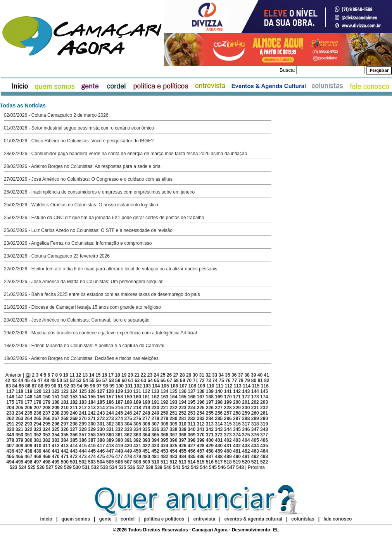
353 (47, 435)
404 (246, 440)
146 (10, 397)
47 (40, 381)
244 (110, 413)
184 (92, 402)
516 (210, 462)
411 (47, 446)
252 (183, 413)
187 (119, 402)
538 (149, 467)
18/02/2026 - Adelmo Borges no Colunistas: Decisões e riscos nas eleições (81, 358)
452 (155, 451)
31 (201, 375)
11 (72, 375)
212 (83, 408)
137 (192, 391)
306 (146, 424)
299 (83, 424)
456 (192, 451)
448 (119, 451)
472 (74, 457)
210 (65, 408)
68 (176, 381)
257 (228, 413)
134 (164, 391)
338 (173, 429)
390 (119, 440)
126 (92, 391)
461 (237, 451)
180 (55, 402)
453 (164, 451)
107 (183, 386)
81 (260, 381)
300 (92, 424)
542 (186, 467)
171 (237, 397)
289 (255, 419)
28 (182, 375)
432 (237, 446)
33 (215, 375)
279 (164, 419)
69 (182, 381)
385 (74, 440)
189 (137, 402)
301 (101, 424)
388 (101, 440)
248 (146, 413)
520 (246, 462)
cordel (128, 519)
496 (28, 462)
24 (156, 375)
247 (137, 413)
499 (55, 462)
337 (164, 429)
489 (228, 457)
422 (146, 446)
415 (83, 446)
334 (137, 429)
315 (228, 424)
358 (92, 435)
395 (164, 440)
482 (164, 457)
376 (255, 435)
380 (28, 440)
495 (19, 462)
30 (195, 375)
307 (155, 424)
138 (200, 391)
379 (19, 440)
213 (92, 408)
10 (66, 375)
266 (47, 419)
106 (174, 386)
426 (183, 446)
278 (155, 419)
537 (140, 467)
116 (265, 386)
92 (66, 386)
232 (264, 408)
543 (195, 467)
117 (10, 391)
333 (128, 429)
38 (247, 375)
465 (10, 457)
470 (55, 457)
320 (10, 429)
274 (119, 419)
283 (200, 419)
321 (19, 429)
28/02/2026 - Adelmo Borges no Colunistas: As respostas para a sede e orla (82, 166)
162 (155, 397)
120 (38, 391)
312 (200, 424)
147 (19, 397)
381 (38, 440)
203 (264, 402)
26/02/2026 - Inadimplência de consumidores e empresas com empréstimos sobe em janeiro (99, 192)
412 (55, 446)
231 (255, 408)
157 (110, 397)
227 (219, 408)
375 (246, 435)
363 (137, 435)
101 (129, 386)
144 (255, 391)
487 (210, 457)
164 (173, 397)
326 (65, 429)
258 (237, 413)
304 (128, 424)
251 (173, 413)
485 (192, 457)
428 (200, 446)
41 (266, 375)
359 (101, 435)
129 (119, 391)
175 (10, 402)
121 (47, 391)
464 (264, 451)
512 (173, 462)
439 (38, 451)
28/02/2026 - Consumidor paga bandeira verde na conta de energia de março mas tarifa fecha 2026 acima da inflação (125, 154)
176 (19, 402)
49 (53, 381)
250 (164, 413)
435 (264, 446)
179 (47, 402)
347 (255, 429)
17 (111, 375)
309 (173, 424)
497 (38, 462)
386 (83, 440)
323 (38, 429)
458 (210, 451)
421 (137, 446)
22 (143, 375)
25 (163, 375)
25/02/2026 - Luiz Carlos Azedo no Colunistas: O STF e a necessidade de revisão (88, 230)
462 (246, 451)
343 (219, 429)
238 (55, 413)
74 (215, 381)
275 (128, 419)
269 (74, 419)
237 (47, 413)
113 (238, 386)
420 (128, 446)
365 (155, 435)
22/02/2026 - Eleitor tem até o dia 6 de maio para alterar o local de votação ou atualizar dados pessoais (111, 269)
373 (228, 435)
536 (131, 467)
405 (255, 440)
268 (65, 419)
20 (130, 375)
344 (228, 429)
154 (83, 397)
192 (164, 402)
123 (65, 391)
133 (155, 391)
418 (110, 446)
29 (189, 375)
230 (246, 408)
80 (254, 381)
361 (119, 435)
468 (38, 457)
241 (83, 413)
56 (98, 381)
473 (83, 457)
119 (28, 391)
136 (183, 391)
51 (66, 381)
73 (208, 381)
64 (150, 381)
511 (164, 462)
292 (19, 424)
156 (101, 397)
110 (211, 386)
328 (83, 429)
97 (99, 386)
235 (28, 413)
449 (128, 451)
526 (41, 467)
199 (228, 402)
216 (119, 408)
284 (210, 419)
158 (119, 397)
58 (111, 381)
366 (164, 435)
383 (55, 440)
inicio (46, 519)
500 (65, 462)
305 (137, 424)
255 (210, 413)
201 (246, 402)
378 (10, 440)
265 (38, 419)
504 (101, 462)
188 (128, 402)
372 (219, 435)
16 (104, 375)
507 (128, 462)
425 (173, 446)
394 (155, 440)
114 (247, 386)
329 (92, 429)
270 (83, 419)
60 (124, 381)
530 (77, 467)
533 (104, 467)
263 (19, 419)
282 (192, 419)
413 (65, 446)
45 (27, 381)
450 (137, 451)
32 (208, 375)
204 (10, 408)
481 (155, 457)
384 (65, 440)
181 (65, 402)
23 (150, 375)
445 (92, 451)
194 (183, 402)
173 (255, 397)
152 (65, 397)
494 (10, 462)
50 (60, 381)
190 (146, 402)
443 (74, 451)
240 (74, 413)
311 (192, 424)
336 (155, 429)
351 (28, 435)
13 (85, 375)
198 (219, 402)
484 (183, 457)
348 (264, 429)
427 (192, 446)
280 (173, 419)
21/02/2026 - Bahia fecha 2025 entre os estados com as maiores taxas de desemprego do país (102, 294)
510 (155, 462)
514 (192, 462)
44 (21, 381)
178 (38, 402)
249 (155, 413)
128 (110, 391)
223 (183, 408)
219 (146, 408)
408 (19, 446)
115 (256, 386)
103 (147, 386)
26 (169, 375)
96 (92, 386)
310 (183, 424)
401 (219, 440)
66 (163, 381)
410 (38, 446)
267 (55, 419)
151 (55, 397)
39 (253, 375)
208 (47, 408)
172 (246, 397)
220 (155, 408)
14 (91, 375)
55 (92, 381)
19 (124, 375)
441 (55, 451)
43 (14, 381)
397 (183, 440)
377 (264, 435)
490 (237, 457)
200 (237, 402)
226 (210, 408)
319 (264, 424)
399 (200, 440)
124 (74, 391)
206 (28, 408)
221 (164, 408)
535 (122, 467)
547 (231, 467)
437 (19, 451)
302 (110, 424)
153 (74, 397)
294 (38, 424)
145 (264, 391)
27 (176, 375)
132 (146, 391)
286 (228, 419)
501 (74, 462)
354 (55, 435)
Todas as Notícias (23, 106)
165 (183, 397)
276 (137, 419)
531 (86, 467)
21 (137, 375)
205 (19, 408)
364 (146, 435)
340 (192, 429)
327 (74, 429)
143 (246, 391)
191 (155, 402)
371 (210, 435)
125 (83, 391)
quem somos (76, 519)
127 (101, 391)
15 (98, 375)
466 (19, 457)
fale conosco (338, 519)
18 (117, 375)
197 (210, 402)
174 (264, 397)
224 (192, 408)
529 (68, 467)
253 (192, 413)
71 (195, 381)
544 (204, 467)
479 (137, 457)
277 (146, 419)
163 (164, 397)
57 (105, 381)
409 (28, 446)
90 (54, 386)
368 (183, 435)
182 (74, 402)
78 (241, 381)
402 (228, 440)
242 (92, 413)
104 (156, 386)
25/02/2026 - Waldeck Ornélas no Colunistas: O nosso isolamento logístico (81, 205)
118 (19, 391)
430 (219, 446)
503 (92, 462)
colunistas (303, 519)
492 (255, 457)
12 (79, 375)
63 (144, 381)
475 (101, 457)
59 (118, 381)
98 (105, 386)
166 (192, 397)
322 (28, 429)
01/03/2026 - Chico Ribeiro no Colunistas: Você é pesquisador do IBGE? (79, 141)
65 (156, 381)
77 (234, 381)
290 (264, 419)
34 (221, 375)
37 (241, 375)
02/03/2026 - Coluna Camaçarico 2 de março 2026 (56, 115)
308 (164, 424)
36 (234, 375)
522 (264, 462)
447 (110, 451)
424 (164, 446)
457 (200, 451)
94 (80, 386)
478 (128, 457)
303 (119, 424)
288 (246, 419)
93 (73, 386)
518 (228, 462)
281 (183, 419)
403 (237, 440)
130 (128, 391)
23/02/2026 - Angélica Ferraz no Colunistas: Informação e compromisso (78, 243)
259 (246, 413)
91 (60, 386)
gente (105, 519)
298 (74, 424)
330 (101, 429)
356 (74, 435)
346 (246, 429)
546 (222, 467)
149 (38, 397)
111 (219, 386)
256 (219, 413)
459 (219, 451)
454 (173, 451)
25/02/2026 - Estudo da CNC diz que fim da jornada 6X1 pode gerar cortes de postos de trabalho (104, 218)
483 (173, 457)
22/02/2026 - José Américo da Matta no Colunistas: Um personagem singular (83, 282)
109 (201, 386)
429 (210, 446)
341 (200, 429)
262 (10, 419)
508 (137, 462)
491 (246, 457)
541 (176, 467)
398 (192, 440)
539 (159, 467)
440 (47, 451)
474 (92, 457)
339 (183, 429)
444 (83, 451)
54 (85, 381)
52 (72, 381)
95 (86, 386)
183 (83, 402)
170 (228, 397)
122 (55, 391)
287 (237, 419)
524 (22, 467)
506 (119, 462)
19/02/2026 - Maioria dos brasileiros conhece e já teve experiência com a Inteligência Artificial (100, 333)
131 (137, 391)
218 (137, 408)
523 (14, 467)
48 (46, 381)
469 (47, 457)
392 (137, 440)
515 (200, 462)
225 (200, 408)
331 (110, 429)
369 (192, 435)
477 (119, 457)
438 (28, 451)
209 (55, 408)
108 (192, 386)
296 (55, 424)
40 (260, 375)
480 (146, 457)
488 (219, 457)
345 (237, 429)
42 (8, 381)
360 (110, 435)
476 (110, 457)
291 (10, 424)
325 (55, 429)
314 (219, 424)
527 (50, 467)
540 (168, 467)
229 (237, 408)
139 (210, 391)
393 (146, 440)
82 (267, 381)
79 (247, 381)
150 (47, 397)
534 (113, 467)
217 (128, 408)
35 (227, 375)
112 (228, 386)
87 (34, 386)
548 (240, 467)
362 (128, 435)
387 (92, 440)
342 (210, 429)
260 (255, 413)
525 (31, 467)
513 (183, 462)
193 (173, 402)
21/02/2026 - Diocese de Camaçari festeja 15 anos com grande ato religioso (82, 307)
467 (28, 457)
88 (41, 386)
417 (101, 446)
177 (28, 402)
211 (74, 408)
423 (155, 446)
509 (146, 462)
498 (47, 462)
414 (74, 446)
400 (210, 440)
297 (65, 424)
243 (101, 413)
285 (219, 419)
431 (228, 446)
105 (165, 386)
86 (28, 386)
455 (183, 451)
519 (237, 462)
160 (137, 397)
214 (101, 408)
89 (47, 386)
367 (173, 435)
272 (101, 419)
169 (219, 397)
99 (112, 386)
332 (119, 429)
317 (246, 424)
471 (65, 457)
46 (34, 381)
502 (83, 462)
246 (128, 413)
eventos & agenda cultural (253, 519)
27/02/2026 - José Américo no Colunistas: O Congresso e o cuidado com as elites (88, 179)
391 (128, 440)
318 (255, 424)
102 (138, 386)
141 (228, 391)
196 (200, 402)
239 (65, 413)
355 (65, 435)
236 (38, 413)
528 (59, 467)
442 (65, 451)
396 (173, 440)
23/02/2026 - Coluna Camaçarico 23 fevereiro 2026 (57, 256)
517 (219, 462)
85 (21, 386)
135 (173, 391)
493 (264, 457)
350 (19, 435)
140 (219, 391)
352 (38, 435)
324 (47, 429)
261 (264, 413)
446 (101, 451)
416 (92, 446)
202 (255, 402)
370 (200, 435)
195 (192, 402)
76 (228, 381)
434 (255, 446)
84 (15, 386)
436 (10, 451)
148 (28, 397)
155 (92, 397)
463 (255, 451)
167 (200, 397)
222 (173, 408)
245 (119, 413)
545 (213, 467)
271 (92, 419)
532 (95, 467)
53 (79, 381)
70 (189, 381)
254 (200, 413)
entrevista (205, 519)
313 (210, 424)
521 (255, 462)
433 (246, 446)
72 (202, 381)
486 (200, 457)
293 (28, 424)
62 (137, 381)
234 (19, 413)
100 (120, 386)
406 (264, 440)
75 (221, 381)
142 (237, 391)
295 (47, 424)
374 (237, 435)
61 (130, 381)
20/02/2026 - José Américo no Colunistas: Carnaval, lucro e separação (77, 320)
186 (110, 402)
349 (10, 435)
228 (228, 408)
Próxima (256, 467)
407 (10, 446)
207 (38, 408)
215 (110, 408)
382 (47, 440)
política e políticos (164, 519)
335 (146, 429)
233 (10, 413)
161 (146, 397)
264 (28, 419)
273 (110, 419)
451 (146, 451)
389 (110, 440)
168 (210, 397)
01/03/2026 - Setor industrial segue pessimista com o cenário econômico (79, 128)
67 (170, 381)
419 (119, 446)
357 (83, 435)
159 (128, 397)
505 (110, 462)
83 (8, 386)
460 (228, 451)
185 (101, 402)
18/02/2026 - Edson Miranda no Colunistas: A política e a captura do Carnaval (84, 346)
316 (237, 424)
